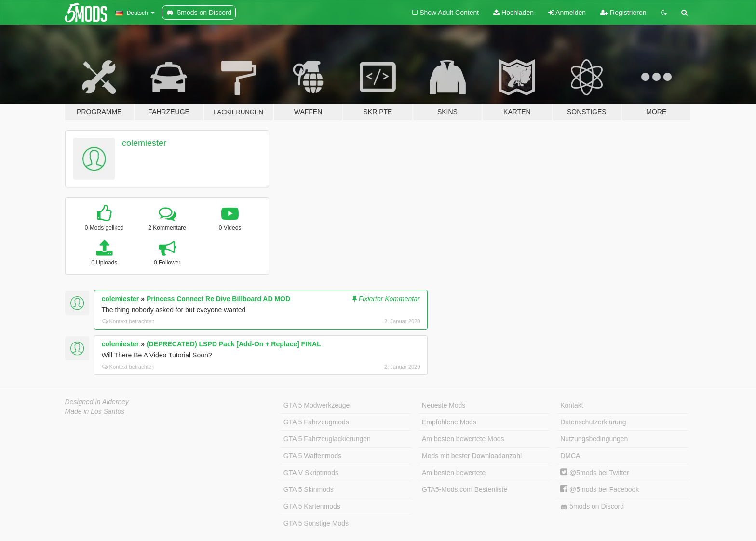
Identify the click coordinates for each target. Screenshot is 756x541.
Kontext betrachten (128, 321)
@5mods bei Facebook (600, 489)
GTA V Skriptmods (311, 473)
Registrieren (623, 13)
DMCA (570, 456)
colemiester (144, 143)
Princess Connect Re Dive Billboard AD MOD (218, 299)
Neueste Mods (444, 405)
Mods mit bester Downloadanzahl (472, 456)
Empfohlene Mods (449, 422)
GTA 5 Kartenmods (312, 506)
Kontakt (572, 405)
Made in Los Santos (95, 411)
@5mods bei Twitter (595, 473)
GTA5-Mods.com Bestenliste (465, 489)
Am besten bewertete (454, 473)
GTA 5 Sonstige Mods (316, 523)
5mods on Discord (592, 507)
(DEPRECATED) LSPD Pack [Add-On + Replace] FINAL (234, 344)
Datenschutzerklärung (593, 422)
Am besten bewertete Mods (463, 439)
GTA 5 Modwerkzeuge (317, 405)
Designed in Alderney (97, 402)
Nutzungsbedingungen (594, 439)
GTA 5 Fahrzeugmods (316, 422)
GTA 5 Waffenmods (312, 456)
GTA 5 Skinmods (309, 489)
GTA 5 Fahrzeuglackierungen (327, 439)
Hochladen (513, 13)
